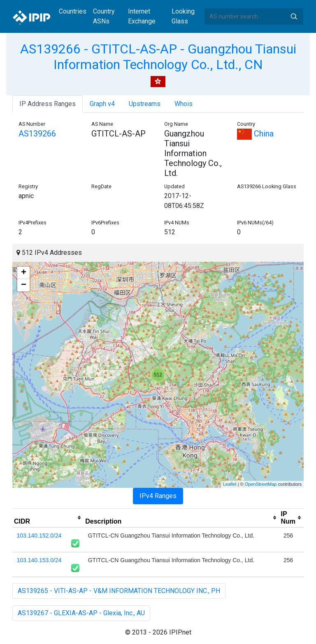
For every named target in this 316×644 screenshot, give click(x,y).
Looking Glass (183, 16)
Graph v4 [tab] (102, 104)
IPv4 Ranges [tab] (158, 496)
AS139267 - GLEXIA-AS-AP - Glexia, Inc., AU (81, 613)
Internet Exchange (142, 16)
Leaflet (230, 484)
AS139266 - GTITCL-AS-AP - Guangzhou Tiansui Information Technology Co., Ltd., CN (158, 57)
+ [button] (24, 273)
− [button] (24, 285)
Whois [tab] (184, 104)
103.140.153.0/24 (39, 560)
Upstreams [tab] (145, 104)
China (255, 134)
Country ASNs (104, 16)
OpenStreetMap (261, 484)
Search (294, 16)
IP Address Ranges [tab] (48, 104)
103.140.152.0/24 (39, 536)
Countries (73, 11)
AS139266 (37, 134)
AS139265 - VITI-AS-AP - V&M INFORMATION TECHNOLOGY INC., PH (119, 591)
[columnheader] (48, 518)
